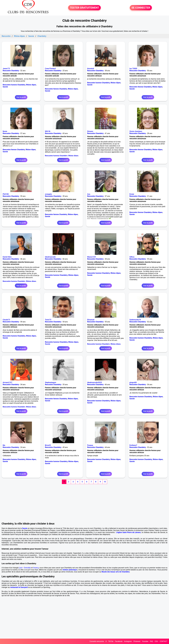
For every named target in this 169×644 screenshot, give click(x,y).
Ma (4, 445)
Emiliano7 (133, 445)
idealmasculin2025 (95, 382)
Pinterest (137, 641)
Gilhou (132, 257)
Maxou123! (92, 257)
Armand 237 (7, 382)
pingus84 (133, 382)
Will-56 (48, 131)
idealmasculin (50, 257)
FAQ (151, 641)
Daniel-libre (7, 257)
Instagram (128, 641)
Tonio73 (48, 320)
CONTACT (164, 641)
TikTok (111, 641)
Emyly (132, 194)
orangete (48, 194)
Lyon (21, 568)
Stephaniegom (51, 382)
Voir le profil (21, 97)
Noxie (5, 131)
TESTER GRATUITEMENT (84, 8)
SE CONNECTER (141, 8)
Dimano (90, 131)
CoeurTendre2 (50, 69)
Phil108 (6, 194)
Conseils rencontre (97, 641)
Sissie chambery (136, 131)
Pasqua (90, 445)
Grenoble (27, 568)
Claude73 (6, 320)
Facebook (119, 641)
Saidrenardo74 (135, 320)
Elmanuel (91, 320)
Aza (89, 194)
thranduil (91, 69)
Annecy (36, 568)
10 (105, 482)
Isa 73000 (133, 69)
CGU (156, 641)
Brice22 (48, 445)
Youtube (145, 641)
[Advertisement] (84, 501)
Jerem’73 (6, 69)
